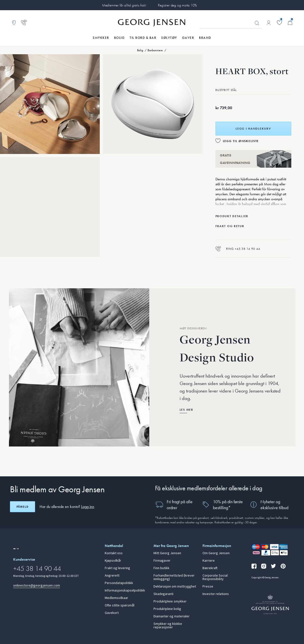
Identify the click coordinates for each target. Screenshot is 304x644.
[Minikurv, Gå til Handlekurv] (290, 23)
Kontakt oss (114, 553)
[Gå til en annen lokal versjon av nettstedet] (16, 549)
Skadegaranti (163, 594)
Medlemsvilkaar (116, 598)
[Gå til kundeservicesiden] (24, 23)
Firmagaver (162, 561)
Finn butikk (161, 568)
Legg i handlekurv (253, 129)
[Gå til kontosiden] (269, 23)
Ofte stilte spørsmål (120, 605)
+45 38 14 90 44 (37, 569)
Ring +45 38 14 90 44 (238, 249)
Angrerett (112, 576)
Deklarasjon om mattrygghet (175, 587)
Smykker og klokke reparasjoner (168, 626)
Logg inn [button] (88, 507)
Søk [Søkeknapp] (257, 23)
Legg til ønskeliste (241, 141)
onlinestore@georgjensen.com (37, 585)
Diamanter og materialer (172, 616)
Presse (208, 587)
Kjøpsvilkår (113, 561)
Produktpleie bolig (167, 609)
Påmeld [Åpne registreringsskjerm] (23, 507)
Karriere (209, 561)
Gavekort (112, 613)
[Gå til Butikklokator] (14, 23)
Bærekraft (210, 568)
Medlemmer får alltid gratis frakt (124, 5)
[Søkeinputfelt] (231, 23)
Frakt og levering (117, 568)
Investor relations (216, 594)
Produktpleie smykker (170, 601)
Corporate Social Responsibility (215, 577)
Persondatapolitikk (119, 583)
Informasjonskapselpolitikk (125, 591)
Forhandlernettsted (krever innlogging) (174, 577)
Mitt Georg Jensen (167, 553)
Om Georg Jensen (216, 553)
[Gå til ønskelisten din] (279, 23)
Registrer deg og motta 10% (177, 5)
